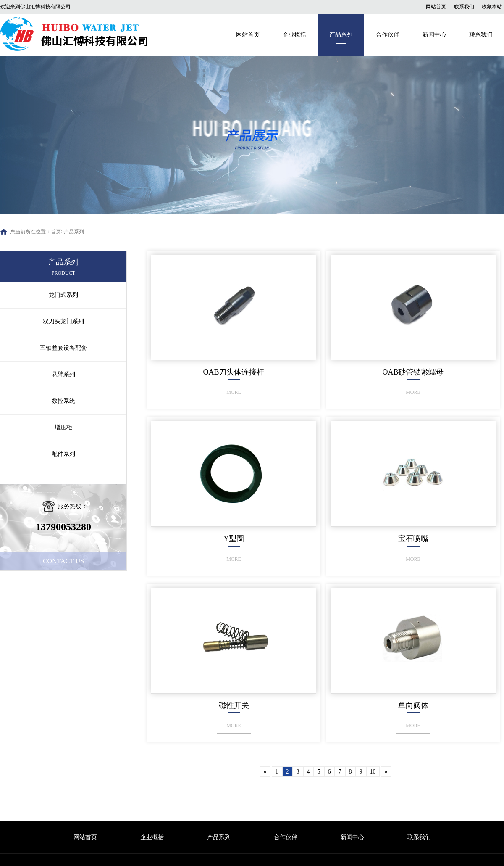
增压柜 (63, 427)
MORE (234, 392)
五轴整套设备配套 (63, 348)
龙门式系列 (63, 295)
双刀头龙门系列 (63, 321)
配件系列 (63, 454)
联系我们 (465, 7)
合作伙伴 (388, 35)
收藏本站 (492, 7)
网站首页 (437, 7)
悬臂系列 (63, 374)
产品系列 (341, 35)
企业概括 (294, 35)
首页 (56, 232)
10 (373, 772)
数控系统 (63, 401)
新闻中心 (434, 35)
